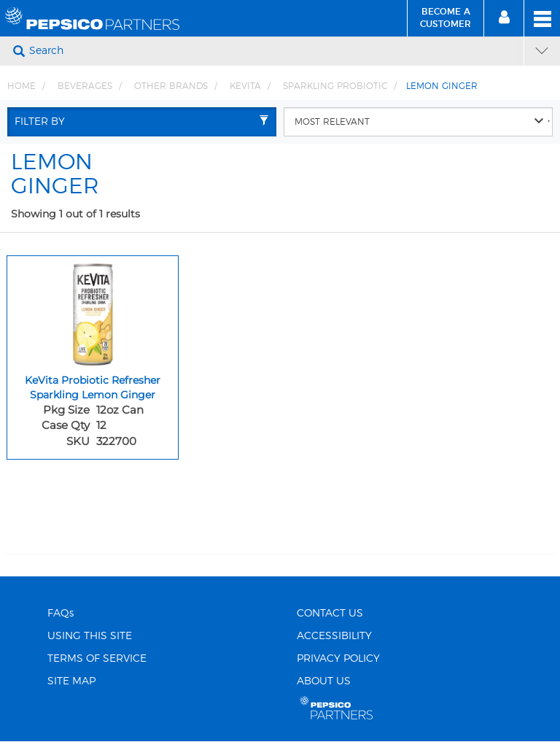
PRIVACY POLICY (338, 659)
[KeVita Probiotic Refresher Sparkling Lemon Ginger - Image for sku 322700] (93, 311)
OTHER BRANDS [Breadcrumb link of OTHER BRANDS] (171, 86)
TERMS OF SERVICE (97, 659)
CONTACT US (330, 614)
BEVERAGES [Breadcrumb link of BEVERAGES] (85, 86)
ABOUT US (324, 681)
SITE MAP (71, 681)
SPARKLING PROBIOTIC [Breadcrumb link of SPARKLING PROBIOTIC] (335, 86)
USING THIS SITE (90, 636)
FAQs (61, 614)
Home (22, 86)
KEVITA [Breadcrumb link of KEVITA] (245, 86)
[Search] (275, 51)
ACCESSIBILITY (334, 636)
